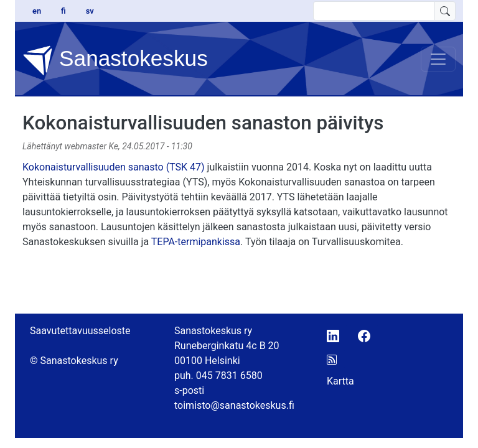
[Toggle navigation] (438, 59)
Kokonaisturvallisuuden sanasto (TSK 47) (114, 167)
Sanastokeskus (115, 60)
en (37, 11)
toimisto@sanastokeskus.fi (234, 405)
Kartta (340, 381)
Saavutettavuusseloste (80, 331)
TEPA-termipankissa (196, 242)
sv (90, 11)
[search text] (374, 11)
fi (63, 11)
